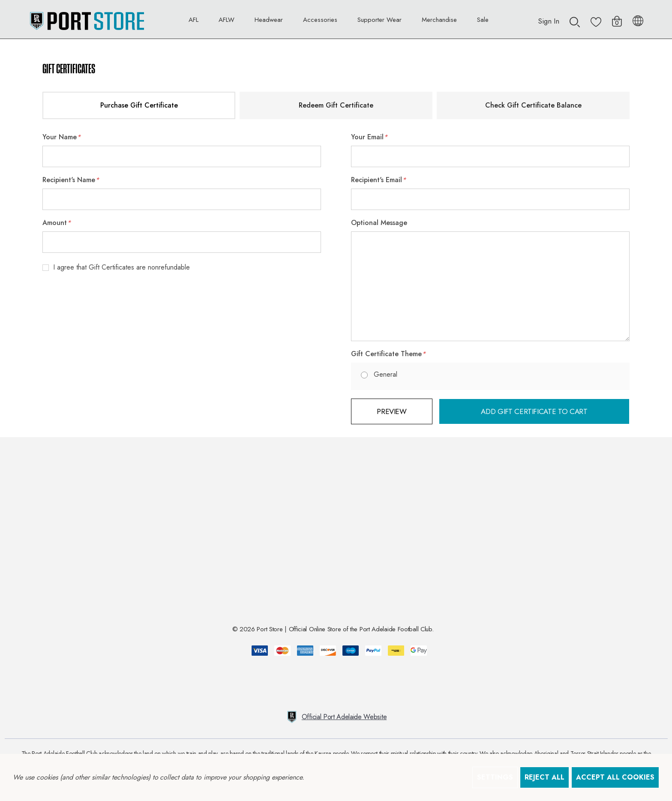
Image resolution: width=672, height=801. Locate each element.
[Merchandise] (439, 22)
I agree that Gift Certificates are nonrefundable (121, 267)
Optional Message (379, 223)
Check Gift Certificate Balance (533, 105)
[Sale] (483, 19)
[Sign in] (549, 17)
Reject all (544, 777)
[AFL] (193, 22)
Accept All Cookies (615, 777)
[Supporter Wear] (379, 22)
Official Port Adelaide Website (336, 717)
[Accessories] (320, 22)
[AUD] (638, 19)
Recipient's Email (378, 180)
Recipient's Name (71, 180)
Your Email (369, 137)
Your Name (61, 137)
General (385, 375)
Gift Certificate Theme (388, 354)
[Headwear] (269, 22)
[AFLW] (226, 22)
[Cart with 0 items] (617, 17)
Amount (57, 223)
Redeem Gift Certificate (336, 105)
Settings (495, 777)
